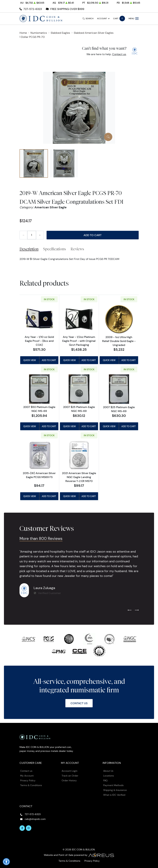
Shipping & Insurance (115, 790)
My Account (27, 776)
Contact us (119, 54)
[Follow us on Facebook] (22, 828)
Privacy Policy (28, 780)
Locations (109, 776)
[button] (6, 862)
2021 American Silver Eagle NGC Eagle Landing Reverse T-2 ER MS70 (79, 477)
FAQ (105, 780)
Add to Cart (93, 235)
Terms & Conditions (31, 785)
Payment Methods (113, 785)
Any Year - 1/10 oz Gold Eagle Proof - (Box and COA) (39, 341)
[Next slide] (137, 610)
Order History (69, 780)
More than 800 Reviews (41, 539)
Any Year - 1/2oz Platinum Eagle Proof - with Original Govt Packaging (79, 341)
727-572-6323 (33, 9)
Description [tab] (29, 249)
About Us (108, 771)
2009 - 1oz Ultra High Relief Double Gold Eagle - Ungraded (119, 341)
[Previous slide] (130, 610)
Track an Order (70, 776)
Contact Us (79, 703)
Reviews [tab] (77, 249)
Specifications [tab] (55, 249)
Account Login (69, 771)
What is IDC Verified (114, 795)
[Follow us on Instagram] (29, 828)
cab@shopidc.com (35, 819)
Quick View (30, 360)
